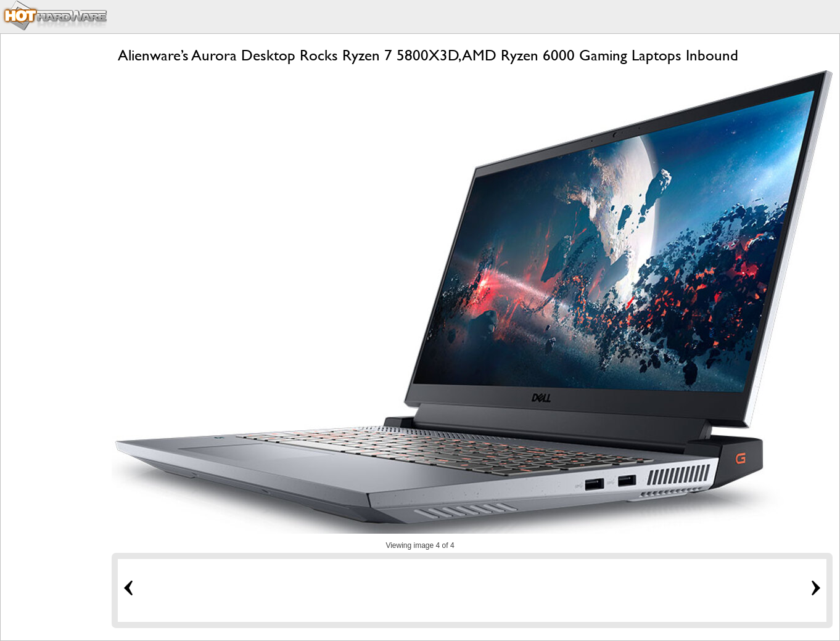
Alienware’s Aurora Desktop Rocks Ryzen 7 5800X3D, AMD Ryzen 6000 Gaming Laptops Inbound (428, 55)
